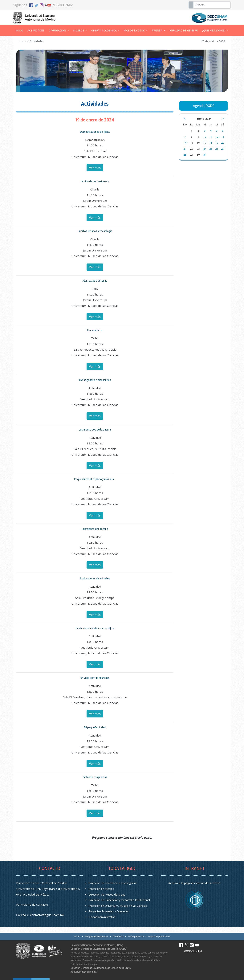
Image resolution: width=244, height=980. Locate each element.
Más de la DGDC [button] (134, 31)
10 (205, 137)
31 (205, 155)
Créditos (155, 960)
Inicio (20, 30)
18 (211, 143)
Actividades (36, 31)
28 (185, 155)
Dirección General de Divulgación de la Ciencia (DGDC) (99, 949)
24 (205, 149)
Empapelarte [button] (95, 330)
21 (185, 149)
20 (223, 143)
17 (205, 143)
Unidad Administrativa (102, 917)
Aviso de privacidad (159, 936)
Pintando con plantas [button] (95, 777)
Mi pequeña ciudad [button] (95, 727)
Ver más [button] (95, 168)
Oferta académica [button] (104, 31)
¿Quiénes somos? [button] (214, 31)
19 (217, 143)
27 (223, 149)
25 (211, 149)
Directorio (118, 936)
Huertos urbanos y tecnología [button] (95, 231)
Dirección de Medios (101, 889)
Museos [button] (79, 31)
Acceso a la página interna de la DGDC (194, 883)
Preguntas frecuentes (96, 936)
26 (217, 149)
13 (223, 137)
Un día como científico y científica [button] (95, 628)
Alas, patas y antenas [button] (95, 281)
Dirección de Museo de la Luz (107, 894)
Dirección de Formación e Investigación (113, 883)
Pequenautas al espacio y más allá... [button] (95, 479)
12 (217, 137)
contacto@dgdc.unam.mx (47, 915)
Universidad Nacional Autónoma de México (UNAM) (97, 945)
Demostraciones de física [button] (95, 132)
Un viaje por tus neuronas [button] (95, 678)
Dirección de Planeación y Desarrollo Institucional (119, 900)
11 (211, 137)
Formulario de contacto (32, 904)
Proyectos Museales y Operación (109, 911)
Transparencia (136, 936)
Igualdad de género (184, 31)
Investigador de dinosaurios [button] (95, 380)
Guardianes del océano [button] (95, 529)
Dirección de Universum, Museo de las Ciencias (118, 906)
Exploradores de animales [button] (95, 578)
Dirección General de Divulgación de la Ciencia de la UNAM (101, 968)
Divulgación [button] (58, 31)
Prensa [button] (157, 31)
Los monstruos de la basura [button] (95, 430)
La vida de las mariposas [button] (95, 181)
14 (185, 143)
